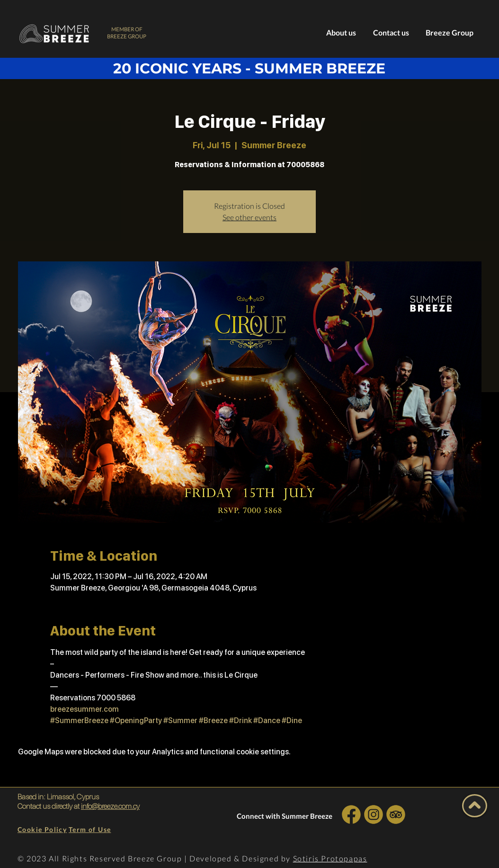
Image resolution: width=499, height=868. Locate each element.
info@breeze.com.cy (110, 806)
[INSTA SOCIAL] (373, 814)
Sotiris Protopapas (330, 858)
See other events (249, 217)
